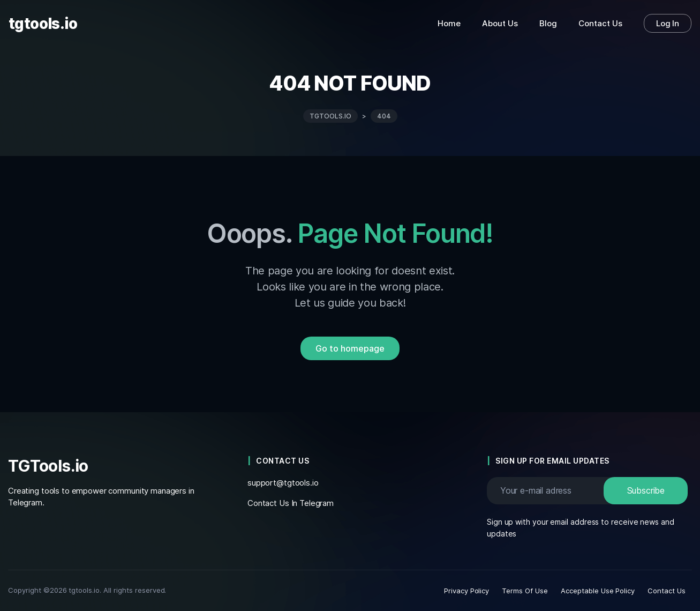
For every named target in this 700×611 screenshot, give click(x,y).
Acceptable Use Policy (598, 591)
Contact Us (667, 591)
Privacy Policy (467, 591)
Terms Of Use (525, 591)
